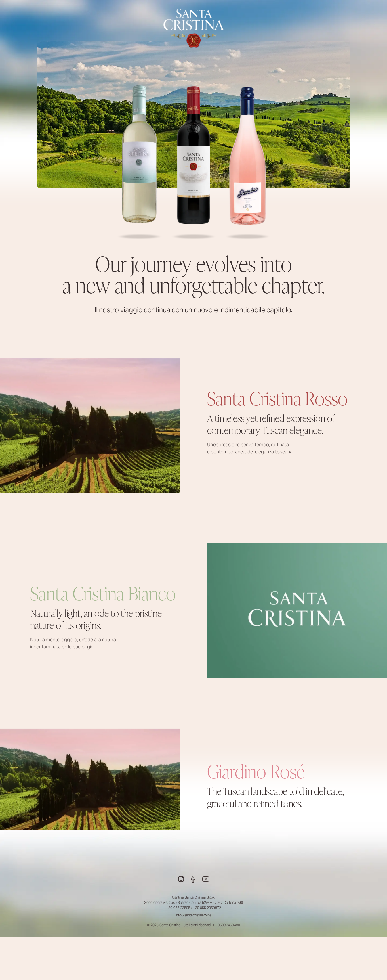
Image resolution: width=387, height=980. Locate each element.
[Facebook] (193, 879)
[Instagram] (181, 879)
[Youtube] (206, 879)
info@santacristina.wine (194, 915)
